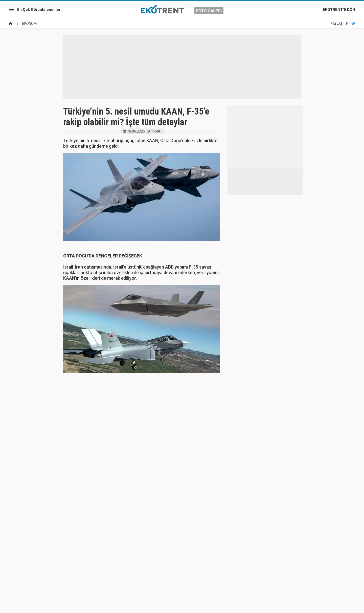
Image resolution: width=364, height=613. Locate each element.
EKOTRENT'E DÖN (339, 10)
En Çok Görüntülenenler (39, 10)
